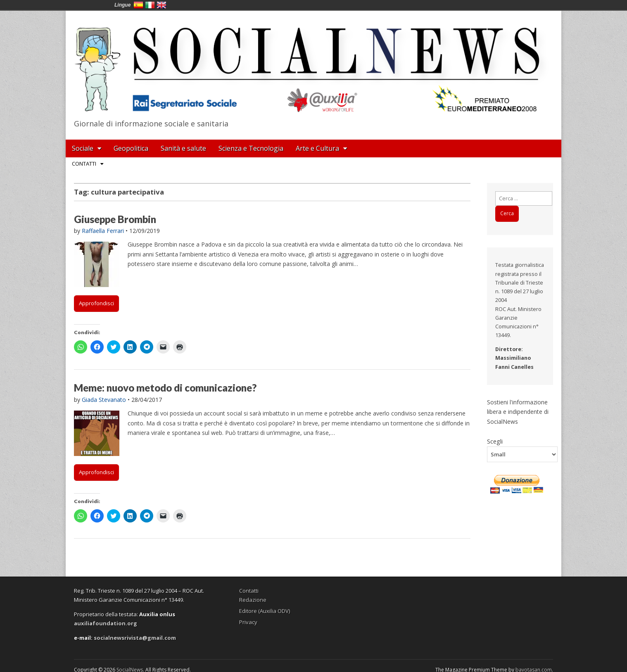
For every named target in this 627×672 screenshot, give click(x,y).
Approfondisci (96, 303)
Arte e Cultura (317, 148)
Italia (150, 5)
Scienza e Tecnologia (251, 148)
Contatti (84, 164)
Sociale (83, 148)
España (138, 5)
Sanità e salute (183, 148)
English (161, 5)
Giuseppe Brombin (115, 219)
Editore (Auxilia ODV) (265, 611)
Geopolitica (131, 148)
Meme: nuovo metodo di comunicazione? (165, 388)
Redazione (253, 600)
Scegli (495, 441)
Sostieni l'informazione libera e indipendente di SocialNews (518, 412)
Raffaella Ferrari (103, 231)
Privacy (248, 622)
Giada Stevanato (104, 400)
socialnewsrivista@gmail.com (135, 638)
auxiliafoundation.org (106, 623)
